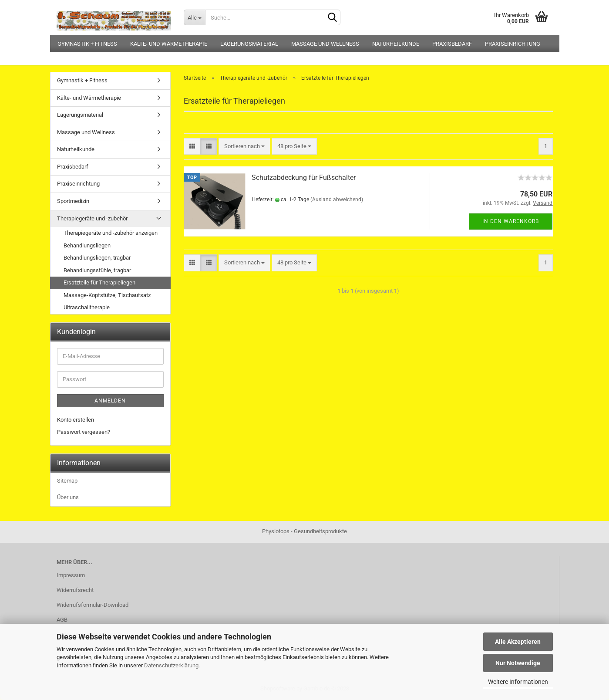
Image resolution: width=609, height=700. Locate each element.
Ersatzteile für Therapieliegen (99, 282)
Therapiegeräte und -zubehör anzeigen (111, 233)
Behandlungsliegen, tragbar (97, 258)
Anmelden (110, 401)
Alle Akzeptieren (518, 642)
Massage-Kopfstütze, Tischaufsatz (107, 295)
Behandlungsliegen (87, 245)
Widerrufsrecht (75, 590)
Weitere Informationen (518, 682)
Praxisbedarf (452, 44)
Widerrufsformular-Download (93, 605)
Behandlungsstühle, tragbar (97, 270)
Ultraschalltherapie (87, 307)
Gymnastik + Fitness (87, 44)
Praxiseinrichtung (513, 44)
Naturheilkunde (396, 44)
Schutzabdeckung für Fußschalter (304, 178)
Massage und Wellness (325, 44)
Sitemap (67, 481)
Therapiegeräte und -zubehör (92, 218)
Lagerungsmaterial (249, 44)
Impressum (71, 575)
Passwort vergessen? (84, 432)
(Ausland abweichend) (337, 200)
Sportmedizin (73, 201)
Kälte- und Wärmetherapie (169, 44)
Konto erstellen (76, 420)
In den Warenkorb (511, 221)
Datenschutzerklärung (171, 665)
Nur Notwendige (518, 663)
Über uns (68, 497)
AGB (62, 620)
